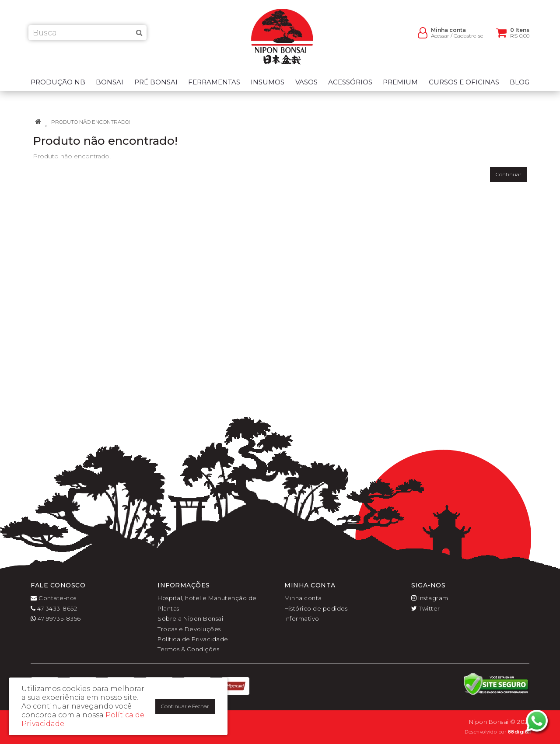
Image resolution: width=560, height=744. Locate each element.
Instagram (430, 598)
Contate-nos (54, 598)
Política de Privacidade (193, 639)
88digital (520, 732)
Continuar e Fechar (185, 706)
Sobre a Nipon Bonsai (190, 618)
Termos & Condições (188, 649)
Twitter (426, 608)
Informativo (302, 618)
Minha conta (303, 598)
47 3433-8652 (54, 608)
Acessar (440, 40)
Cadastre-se (468, 40)
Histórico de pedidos (316, 608)
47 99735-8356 (56, 618)
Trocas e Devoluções (189, 629)
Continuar (509, 174)
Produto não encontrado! (91, 122)
